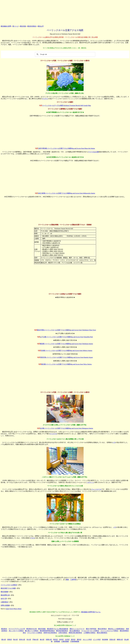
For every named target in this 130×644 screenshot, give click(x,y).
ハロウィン (90, 482)
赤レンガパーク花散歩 (16, 631)
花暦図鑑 (57, 641)
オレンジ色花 (87, 640)
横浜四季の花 (5, 595)
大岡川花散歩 (63, 633)
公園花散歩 (4, 602)
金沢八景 (4, 599)
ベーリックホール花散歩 (9, 585)
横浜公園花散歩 (102, 633)
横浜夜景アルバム (53, 629)
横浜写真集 (42, 629)
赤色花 (61, 640)
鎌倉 (67, 579)
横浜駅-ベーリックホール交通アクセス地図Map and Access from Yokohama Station (66, 344)
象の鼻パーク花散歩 (32, 631)
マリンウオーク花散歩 (35, 633)
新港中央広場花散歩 (50, 633)
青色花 (55, 640)
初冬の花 (22, 640)
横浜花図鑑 (4, 592)
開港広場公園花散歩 (75, 633)
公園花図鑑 (65, 641)
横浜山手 (41, 26)
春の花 (42, 640)
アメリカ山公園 (93, 152)
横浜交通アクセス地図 (8, 588)
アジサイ (45, 99)
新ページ (16, 26)
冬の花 (29, 640)
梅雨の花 (120, 640)
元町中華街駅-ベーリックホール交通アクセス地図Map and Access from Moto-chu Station (67, 148)
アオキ (33, 538)
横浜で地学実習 (91, 629)
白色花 (67, 640)
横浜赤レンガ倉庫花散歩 (116, 629)
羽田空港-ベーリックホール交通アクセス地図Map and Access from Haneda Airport (66, 357)
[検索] (65, 54)
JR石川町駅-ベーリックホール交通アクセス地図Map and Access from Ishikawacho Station (66, 193)
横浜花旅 (23, 26)
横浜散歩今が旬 (32, 629)
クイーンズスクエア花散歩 (109, 631)
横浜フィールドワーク (77, 629)
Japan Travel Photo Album (14, 609)
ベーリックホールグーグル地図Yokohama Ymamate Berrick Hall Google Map (66, 105)
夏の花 (4, 640)
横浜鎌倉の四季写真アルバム (91, 612)
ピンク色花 (97, 640)
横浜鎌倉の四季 (6, 26)
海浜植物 (105, 640)
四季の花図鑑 (5, 605)
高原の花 (112, 640)
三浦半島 (73, 579)
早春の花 (35, 640)
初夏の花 (49, 640)
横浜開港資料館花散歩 (47, 631)
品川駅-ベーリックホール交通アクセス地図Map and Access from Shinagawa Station (66, 428)
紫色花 (79, 640)
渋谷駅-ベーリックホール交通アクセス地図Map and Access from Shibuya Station (66, 351)
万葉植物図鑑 (75, 641)
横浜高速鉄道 (64, 629)
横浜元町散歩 (102, 629)
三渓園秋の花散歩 (89, 633)
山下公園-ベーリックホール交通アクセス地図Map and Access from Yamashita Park (66, 337)
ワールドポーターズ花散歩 (90, 631)
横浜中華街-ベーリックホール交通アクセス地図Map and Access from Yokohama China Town (66, 330)
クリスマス (53, 434)
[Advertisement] (65, 12)
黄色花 (73, 640)
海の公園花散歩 (75, 631)
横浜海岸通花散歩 (62, 631)
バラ (114, 442)
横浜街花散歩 (32, 26)
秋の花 (15, 640)
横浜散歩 (4, 629)
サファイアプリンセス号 (17, 629)
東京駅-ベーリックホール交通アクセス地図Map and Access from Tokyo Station (66, 364)
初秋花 (10, 640)
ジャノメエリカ (96, 489)
